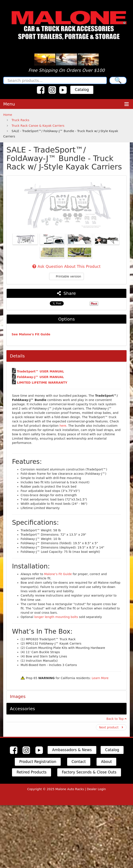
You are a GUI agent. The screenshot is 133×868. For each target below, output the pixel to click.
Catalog (82, 90)
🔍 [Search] (118, 80)
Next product (111, 727)
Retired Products (32, 772)
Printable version (66, 276)
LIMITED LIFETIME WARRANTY (42, 383)
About (106, 762)
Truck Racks (20, 120)
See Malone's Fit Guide (31, 334)
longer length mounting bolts (57, 617)
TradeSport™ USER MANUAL (40, 371)
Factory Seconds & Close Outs (89, 772)
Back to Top (116, 719)
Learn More (100, 678)
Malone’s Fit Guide (58, 574)
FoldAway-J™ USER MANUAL (40, 377)
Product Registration (38, 762)
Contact (79, 762)
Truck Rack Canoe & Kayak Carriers (38, 126)
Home (8, 115)
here (63, 426)
